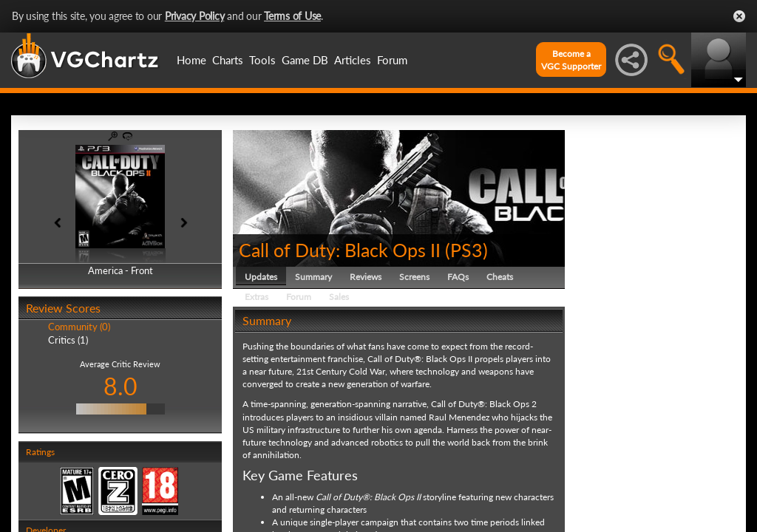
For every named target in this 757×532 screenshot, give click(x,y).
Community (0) (79, 327)
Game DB (305, 60)
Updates (261, 277)
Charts (228, 60)
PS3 (466, 250)
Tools (262, 60)
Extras (257, 297)
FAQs (458, 277)
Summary (313, 277)
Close (739, 16)
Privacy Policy (195, 16)
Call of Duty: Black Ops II (340, 250)
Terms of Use (292, 16)
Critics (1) (68, 340)
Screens (414, 277)
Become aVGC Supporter (571, 60)
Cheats (500, 277)
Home (191, 60)
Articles (353, 60)
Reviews (366, 277)
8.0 (120, 386)
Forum (392, 60)
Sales (339, 297)
